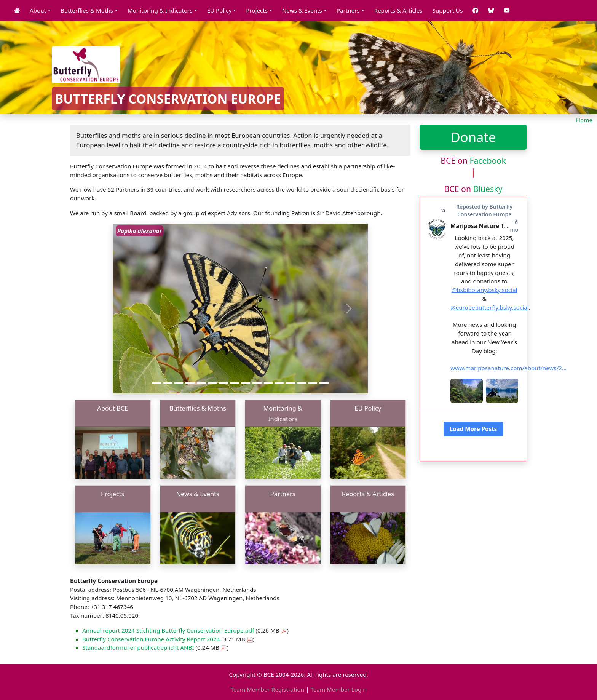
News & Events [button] (302, 10)
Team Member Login (338, 689)
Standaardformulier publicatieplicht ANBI (138, 647)
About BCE (113, 408)
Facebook (488, 161)
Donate (473, 137)
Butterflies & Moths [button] (87, 10)
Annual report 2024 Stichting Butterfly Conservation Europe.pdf (168, 630)
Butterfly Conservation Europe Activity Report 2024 (151, 639)
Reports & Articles (398, 10)
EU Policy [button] (219, 10)
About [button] (38, 10)
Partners (283, 494)
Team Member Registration (267, 689)
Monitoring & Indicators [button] (160, 10)
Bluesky (488, 189)
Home (584, 120)
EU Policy (368, 408)
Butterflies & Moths (198, 408)
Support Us (448, 10)
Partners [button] (348, 10)
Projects (113, 494)
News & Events (198, 494)
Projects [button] (257, 10)
